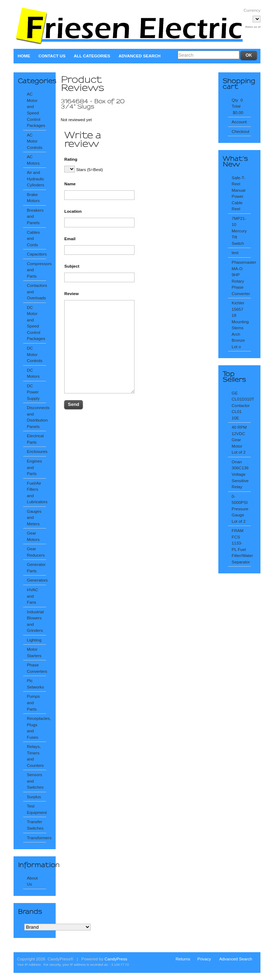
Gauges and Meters (34, 517)
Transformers (36, 838)
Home (24, 56)
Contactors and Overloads (36, 292)
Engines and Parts (34, 467)
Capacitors (36, 254)
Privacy (204, 959)
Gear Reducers (36, 552)
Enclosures (36, 451)
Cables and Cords (33, 238)
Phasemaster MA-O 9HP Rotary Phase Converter (241, 278)
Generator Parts (36, 568)
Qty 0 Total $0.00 (238, 106)
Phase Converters (36, 668)
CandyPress (116, 959)
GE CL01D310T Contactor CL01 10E (241, 405)
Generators (36, 580)
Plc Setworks (35, 684)
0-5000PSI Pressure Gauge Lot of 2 (240, 509)
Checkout (240, 131)
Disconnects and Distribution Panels (36, 417)
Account (239, 122)
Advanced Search (139, 56)
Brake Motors (33, 198)
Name (70, 184)
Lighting (34, 640)
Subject (72, 266)
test (235, 252)
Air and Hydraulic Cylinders (35, 179)
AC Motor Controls (34, 141)
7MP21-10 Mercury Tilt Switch (239, 231)
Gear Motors (33, 536)
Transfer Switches (35, 825)
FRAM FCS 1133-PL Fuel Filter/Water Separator (241, 546)
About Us (32, 881)
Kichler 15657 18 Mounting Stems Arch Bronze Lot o (240, 325)
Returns (183, 959)
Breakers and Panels (35, 216)
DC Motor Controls (34, 354)
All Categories (92, 56)
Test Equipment (36, 809)
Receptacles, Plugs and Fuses (36, 728)
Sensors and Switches (35, 781)
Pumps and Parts (33, 702)
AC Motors (33, 160)
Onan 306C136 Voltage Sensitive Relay (240, 474)
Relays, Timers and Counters (35, 756)
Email (70, 239)
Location (73, 211)
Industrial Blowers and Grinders (35, 621)
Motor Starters (34, 652)
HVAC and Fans (32, 596)
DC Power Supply (33, 392)
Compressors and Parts (36, 270)
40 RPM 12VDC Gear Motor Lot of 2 (239, 440)
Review (71, 293)
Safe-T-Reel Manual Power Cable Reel (238, 193)
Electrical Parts (35, 439)
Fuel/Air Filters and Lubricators (36, 492)
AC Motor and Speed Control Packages (36, 110)
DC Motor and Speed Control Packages (36, 323)
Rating (71, 159)
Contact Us (52, 56)
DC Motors (33, 373)
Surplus (34, 797)
